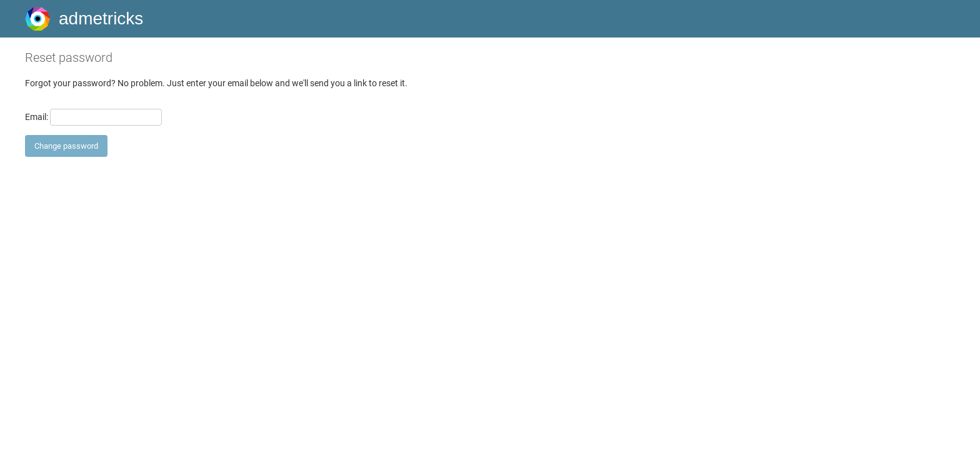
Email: (37, 117)
